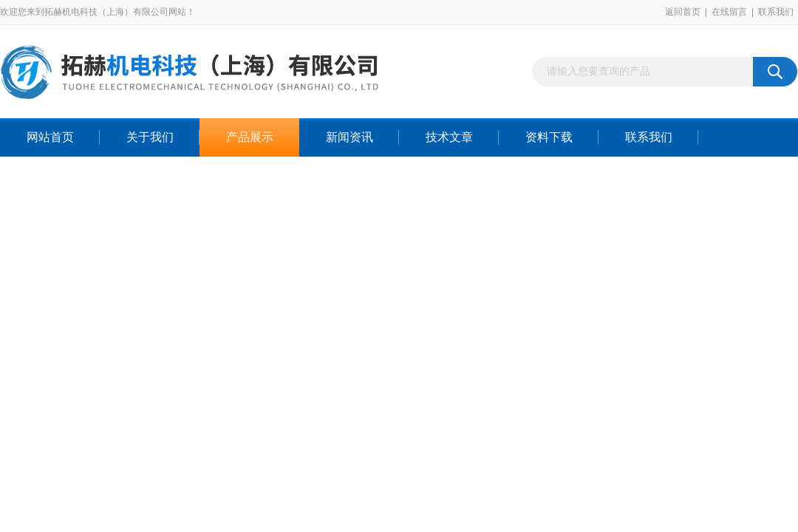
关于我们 (150, 137)
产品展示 (250, 137)
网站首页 (50, 137)
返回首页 (683, 12)
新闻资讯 (349, 137)
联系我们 (776, 12)
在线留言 (729, 12)
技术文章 (449, 137)
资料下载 (549, 137)
